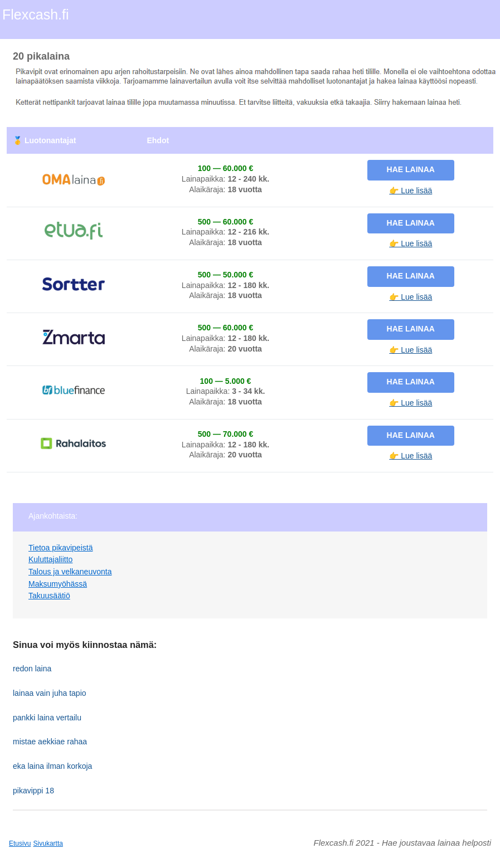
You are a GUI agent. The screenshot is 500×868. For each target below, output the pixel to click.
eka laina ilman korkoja (52, 766)
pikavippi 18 (33, 791)
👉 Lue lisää (411, 191)
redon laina (32, 669)
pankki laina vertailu (47, 718)
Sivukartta (48, 843)
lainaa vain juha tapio (50, 693)
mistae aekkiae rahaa (50, 742)
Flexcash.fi (35, 14)
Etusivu (20, 843)
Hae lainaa (411, 169)
